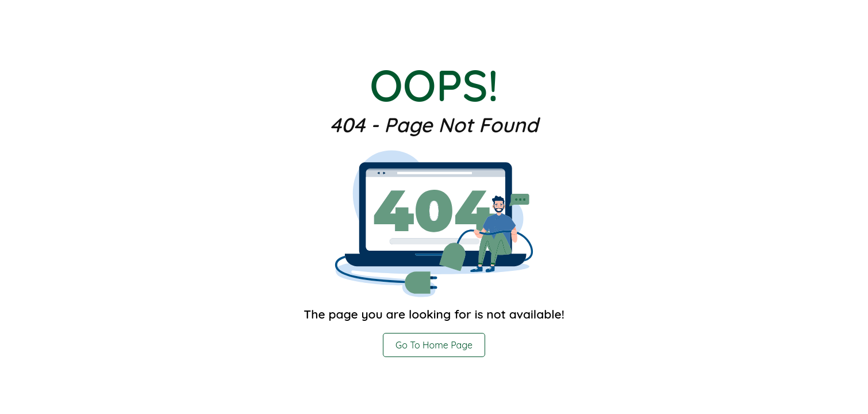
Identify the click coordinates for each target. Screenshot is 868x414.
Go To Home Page (434, 345)
